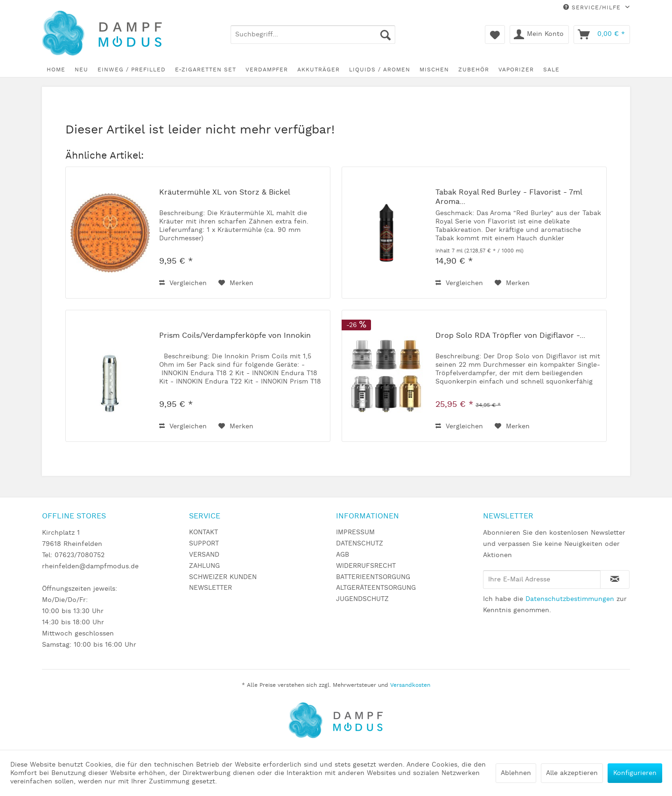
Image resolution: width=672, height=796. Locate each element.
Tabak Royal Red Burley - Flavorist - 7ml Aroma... (509, 197)
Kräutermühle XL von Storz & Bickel (225, 193)
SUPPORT (204, 544)
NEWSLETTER (210, 588)
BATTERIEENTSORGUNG (373, 577)
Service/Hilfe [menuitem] (593, 8)
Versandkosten (410, 685)
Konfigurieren (635, 773)
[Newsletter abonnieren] (615, 580)
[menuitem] (313, 35)
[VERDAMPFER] (267, 70)
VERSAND (204, 555)
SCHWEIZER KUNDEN (223, 577)
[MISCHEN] (434, 70)
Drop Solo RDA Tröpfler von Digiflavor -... (510, 336)
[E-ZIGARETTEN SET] (206, 70)
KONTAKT (203, 532)
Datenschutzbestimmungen (570, 599)
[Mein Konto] (539, 35)
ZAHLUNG (204, 566)
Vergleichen (183, 283)
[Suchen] (385, 35)
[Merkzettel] (495, 35)
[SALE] (551, 70)
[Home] (56, 70)
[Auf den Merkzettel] (236, 283)
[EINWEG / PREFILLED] (132, 70)
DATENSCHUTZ (360, 544)
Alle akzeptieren (572, 773)
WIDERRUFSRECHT (366, 566)
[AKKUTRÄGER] (318, 70)
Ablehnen (516, 773)
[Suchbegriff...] (313, 35)
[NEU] (81, 70)
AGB (343, 555)
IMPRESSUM (355, 532)
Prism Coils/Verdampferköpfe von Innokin (235, 336)
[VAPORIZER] (516, 70)
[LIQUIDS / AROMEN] (380, 70)
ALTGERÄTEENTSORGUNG (376, 588)
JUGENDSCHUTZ (362, 599)
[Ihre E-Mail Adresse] (542, 580)
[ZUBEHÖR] (474, 70)
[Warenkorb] (602, 35)
